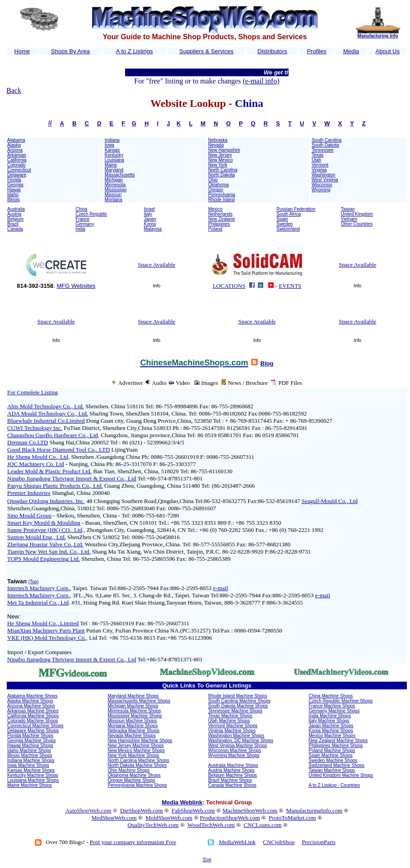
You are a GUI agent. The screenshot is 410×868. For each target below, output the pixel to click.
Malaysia (153, 229)
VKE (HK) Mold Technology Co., (47, 638)
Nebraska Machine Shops (134, 731)
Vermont (320, 165)
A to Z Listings (135, 51)
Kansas (112, 150)
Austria (14, 214)
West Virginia (325, 180)
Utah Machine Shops (229, 721)
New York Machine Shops (134, 755)
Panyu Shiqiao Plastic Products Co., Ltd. (55, 486)
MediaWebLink (237, 842)
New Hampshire (224, 150)
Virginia (319, 170)
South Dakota (325, 145)
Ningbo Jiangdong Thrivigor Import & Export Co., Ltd (72, 478)
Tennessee (322, 150)
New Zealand (221, 219)
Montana (114, 200)
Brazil (13, 224)
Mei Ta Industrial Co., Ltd (38, 603)
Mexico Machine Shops (332, 736)
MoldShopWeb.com (169, 818)
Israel (149, 209)
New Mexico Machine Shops (136, 750)
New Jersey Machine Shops (136, 746)
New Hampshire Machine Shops (140, 741)
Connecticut (19, 170)
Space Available (156, 265)
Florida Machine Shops (30, 736)
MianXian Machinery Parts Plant (46, 630)
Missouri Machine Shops (133, 721)
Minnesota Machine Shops (135, 711)
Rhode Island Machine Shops (238, 696)
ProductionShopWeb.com (230, 818)
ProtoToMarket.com (292, 818)
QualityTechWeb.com (153, 825)
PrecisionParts (319, 842)
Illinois (14, 200)
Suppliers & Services (206, 51)
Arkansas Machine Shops (33, 711)
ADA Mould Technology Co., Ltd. (48, 413)
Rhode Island (221, 200)
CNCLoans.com (263, 825)
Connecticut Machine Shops (35, 726)
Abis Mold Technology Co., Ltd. (46, 406)
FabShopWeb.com (193, 810)
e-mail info (261, 81)
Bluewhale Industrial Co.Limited (46, 421)
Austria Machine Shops (231, 770)
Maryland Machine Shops (133, 696)
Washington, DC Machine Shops (241, 741)
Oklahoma (219, 185)
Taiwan (348, 209)
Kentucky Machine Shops (33, 775)
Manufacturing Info (378, 36)
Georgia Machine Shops (31, 741)
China (81, 209)
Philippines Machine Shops (336, 746)
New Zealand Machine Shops (338, 741)
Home (22, 51)
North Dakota (221, 175)
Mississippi (116, 190)
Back (14, 90)
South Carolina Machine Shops (239, 701)
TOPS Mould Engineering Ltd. (44, 559)
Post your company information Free (133, 842)
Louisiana (114, 160)
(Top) (34, 582)
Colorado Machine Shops (33, 721)
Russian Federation (296, 209)
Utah (316, 160)
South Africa (289, 214)
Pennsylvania (221, 195)
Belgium (15, 219)
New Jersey (220, 155)
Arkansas (17, 155)
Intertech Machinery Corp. (38, 588)
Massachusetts (120, 175)
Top (207, 859)
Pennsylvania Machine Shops (137, 785)
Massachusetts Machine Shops (139, 701)
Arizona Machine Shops (31, 706)
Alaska (14, 145)
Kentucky (114, 155)
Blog (267, 363)
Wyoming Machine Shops (234, 755)
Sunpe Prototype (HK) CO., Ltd (45, 530)
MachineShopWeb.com (250, 810)
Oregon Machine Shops (132, 780)
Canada (15, 229)
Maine (111, 165)
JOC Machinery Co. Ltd (36, 464)
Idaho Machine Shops (29, 750)
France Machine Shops (332, 706)
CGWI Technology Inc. (35, 428)
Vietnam (349, 219)
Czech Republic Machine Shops (341, 701)
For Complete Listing (33, 392)
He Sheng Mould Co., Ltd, (38, 457)
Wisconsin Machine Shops (235, 750)
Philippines (219, 224)
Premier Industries (29, 493)
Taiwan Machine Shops (332, 770)
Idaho (13, 195)
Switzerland (288, 229)
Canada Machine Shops (232, 785)
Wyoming (321, 190)
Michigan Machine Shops (133, 706)
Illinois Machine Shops (30, 755)
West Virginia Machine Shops (238, 746)
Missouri (113, 195)
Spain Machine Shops (331, 755)
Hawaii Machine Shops (30, 746)
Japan (150, 219)
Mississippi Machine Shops (135, 716)
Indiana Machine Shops (31, 760)
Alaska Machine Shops (30, 701)
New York (218, 165)
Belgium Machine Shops (233, 775)
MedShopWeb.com (114, 818)
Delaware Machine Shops (33, 731)
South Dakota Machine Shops (238, 706)
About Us (388, 51)
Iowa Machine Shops (28, 765)
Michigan (114, 180)
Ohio (213, 180)
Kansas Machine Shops (31, 770)
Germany (85, 224)
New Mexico (220, 160)
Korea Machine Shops (331, 731)
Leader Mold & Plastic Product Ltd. (49, 471)
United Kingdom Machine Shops (341, 775)
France (82, 219)
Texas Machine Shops (230, 716)
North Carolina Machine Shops (139, 760)
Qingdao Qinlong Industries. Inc (46, 501)
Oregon (216, 190)
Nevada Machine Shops (132, 736)
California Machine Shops (33, 716)
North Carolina (223, 170)
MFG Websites (76, 286)
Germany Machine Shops (334, 711)
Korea (150, 224)
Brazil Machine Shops (230, 780)
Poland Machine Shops (332, 750)
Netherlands (220, 214)
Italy (148, 214)
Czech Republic (91, 214)
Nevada (216, 145)
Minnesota (115, 185)
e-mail (221, 588)
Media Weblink (182, 802)
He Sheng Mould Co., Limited (43, 623)
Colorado (16, 165)
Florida (14, 180)
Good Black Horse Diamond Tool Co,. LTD (58, 450)
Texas (317, 155)
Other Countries (357, 224)
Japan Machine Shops (331, 726)
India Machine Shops (330, 716)
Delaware (17, 175)
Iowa (109, 145)
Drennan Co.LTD (28, 442)
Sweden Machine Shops (333, 760)
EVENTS (290, 286)
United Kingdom (357, 214)
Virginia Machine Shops (232, 731)
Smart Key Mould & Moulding (44, 523)
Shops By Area (70, 51)
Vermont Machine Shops (233, 726)
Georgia (15, 185)
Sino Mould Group (29, 515)
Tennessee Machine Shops (235, 711)
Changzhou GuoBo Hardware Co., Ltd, (53, 435)
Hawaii (14, 190)
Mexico (215, 209)
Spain (282, 219)
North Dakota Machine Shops (137, 765)
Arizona (15, 150)
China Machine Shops (331, 696)
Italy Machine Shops (329, 721)
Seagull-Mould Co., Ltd (330, 501)
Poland (215, 229)
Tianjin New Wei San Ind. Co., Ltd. (49, 552)
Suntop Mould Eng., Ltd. (37, 537)
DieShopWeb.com (142, 810)
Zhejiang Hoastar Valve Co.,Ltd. (45, 544)
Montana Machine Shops (133, 726)
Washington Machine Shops (236, 736)
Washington (323, 175)
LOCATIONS (229, 286)
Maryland (114, 170)
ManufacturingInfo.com (314, 810)
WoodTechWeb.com (211, 825)
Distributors (272, 51)
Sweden (284, 224)
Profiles (317, 51)
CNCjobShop (279, 842)
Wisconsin (322, 185)
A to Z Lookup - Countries (334, 785)
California (17, 160)
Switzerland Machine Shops (337, 765)
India (80, 229)
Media (351, 51)
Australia (16, 209)
